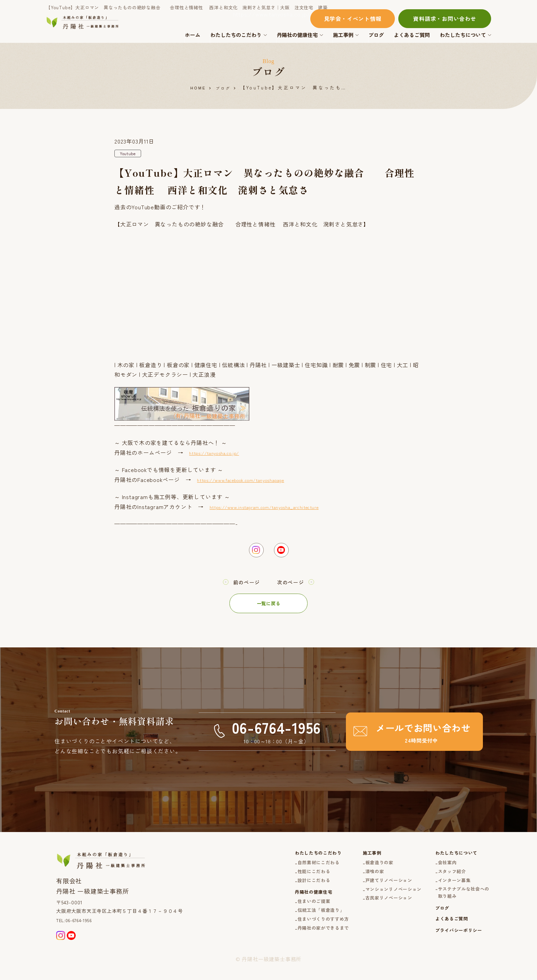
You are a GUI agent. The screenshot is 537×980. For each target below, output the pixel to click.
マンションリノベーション (381, 900)
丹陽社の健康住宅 (297, 35)
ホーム (193, 35)
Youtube (130, 154)
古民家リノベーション (375, 909)
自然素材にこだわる (296, 869)
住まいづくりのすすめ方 (302, 936)
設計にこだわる (291, 890)
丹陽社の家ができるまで (302, 946)
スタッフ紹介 (446, 879)
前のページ (244, 586)
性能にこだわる (291, 879)
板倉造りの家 (365, 869)
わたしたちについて (463, 35)
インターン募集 (449, 890)
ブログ (376, 35)
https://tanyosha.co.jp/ (221, 454)
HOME (197, 88)
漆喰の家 (359, 879)
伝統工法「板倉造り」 (299, 925)
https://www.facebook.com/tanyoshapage (254, 481)
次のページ (293, 586)
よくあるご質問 (412, 35)
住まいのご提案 (291, 915)
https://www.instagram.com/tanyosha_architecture (279, 508)
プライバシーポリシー (454, 948)
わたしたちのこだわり (236, 35)
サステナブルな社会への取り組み (460, 904)
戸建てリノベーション (375, 890)
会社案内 (441, 869)
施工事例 (343, 35)
